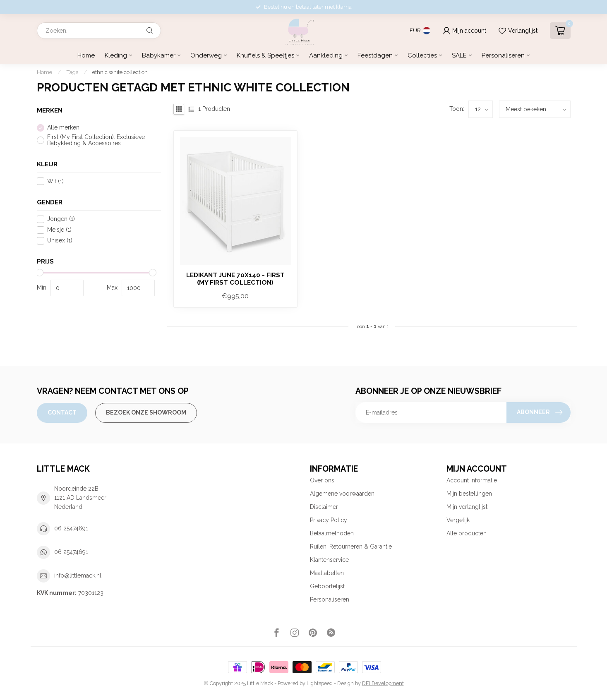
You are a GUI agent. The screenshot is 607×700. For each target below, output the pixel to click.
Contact (62, 412)
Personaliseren (503, 55)
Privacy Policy (329, 520)
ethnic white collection (120, 72)
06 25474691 (71, 528)
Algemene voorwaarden (342, 494)
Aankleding (326, 55)
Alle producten (467, 533)
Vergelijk (458, 520)
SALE (459, 55)
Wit (55, 181)
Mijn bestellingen (469, 494)
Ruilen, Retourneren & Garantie (351, 547)
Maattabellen (327, 573)
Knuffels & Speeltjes (265, 55)
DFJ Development (383, 683)
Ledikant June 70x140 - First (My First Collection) (235, 279)
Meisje (59, 230)
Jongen (61, 219)
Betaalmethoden (332, 533)
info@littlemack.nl (78, 575)
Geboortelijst (327, 586)
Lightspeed (320, 683)
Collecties (422, 55)
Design (345, 683)
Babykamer (159, 55)
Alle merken (63, 128)
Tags (72, 72)
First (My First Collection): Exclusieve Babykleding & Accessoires (96, 140)
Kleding (116, 55)
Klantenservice (329, 560)
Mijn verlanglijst (467, 507)
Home (86, 55)
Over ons (322, 480)
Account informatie (472, 480)
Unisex (60, 241)
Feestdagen (375, 55)
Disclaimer (324, 507)
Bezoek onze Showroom (146, 412)
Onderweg (206, 55)
